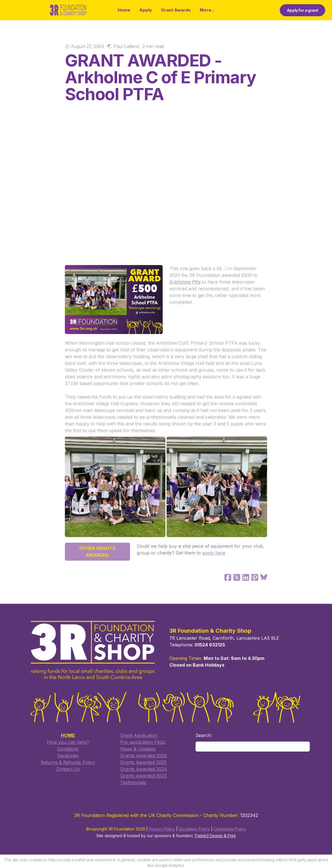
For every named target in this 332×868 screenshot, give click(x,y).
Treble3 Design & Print (215, 836)
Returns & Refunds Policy (68, 762)
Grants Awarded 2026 (144, 756)
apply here (214, 553)
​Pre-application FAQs (143, 742)
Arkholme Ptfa (185, 282)
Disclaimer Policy (194, 829)
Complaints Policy (230, 829)
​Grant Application (139, 735)
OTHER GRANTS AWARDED (97, 552)
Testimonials (133, 782)
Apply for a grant (303, 10)
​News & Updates (138, 749)
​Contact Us (68, 769)
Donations (68, 749)
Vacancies (68, 756)
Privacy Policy (162, 829)
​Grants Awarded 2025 (143, 762)
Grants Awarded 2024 (144, 769)
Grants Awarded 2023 (143, 776)
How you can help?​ (68, 742)
